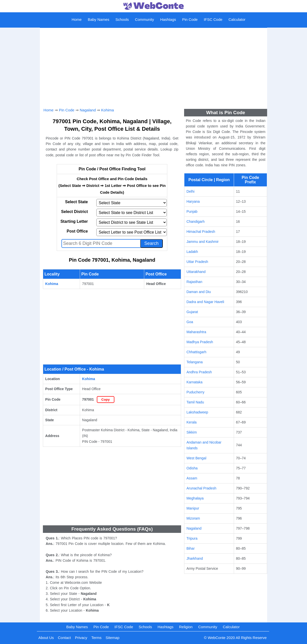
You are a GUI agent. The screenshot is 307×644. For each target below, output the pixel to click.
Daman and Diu (199, 292)
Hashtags (168, 19)
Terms (96, 638)
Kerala (191, 422)
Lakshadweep (197, 412)
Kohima (107, 110)
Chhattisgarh (196, 352)
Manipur (193, 508)
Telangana (195, 362)
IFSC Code (213, 19)
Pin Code (190, 19)
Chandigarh (195, 222)
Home (76, 19)
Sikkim (191, 432)
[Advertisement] (153, 66)
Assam (192, 478)
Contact (64, 638)
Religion (186, 627)
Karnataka (194, 382)
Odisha (192, 468)
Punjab (192, 211)
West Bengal (196, 458)
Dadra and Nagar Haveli (205, 302)
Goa (190, 322)
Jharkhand (195, 558)
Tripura (192, 538)
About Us (46, 638)
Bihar (190, 548)
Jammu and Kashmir (202, 242)
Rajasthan (194, 282)
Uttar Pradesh (197, 262)
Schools (122, 19)
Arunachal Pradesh (201, 488)
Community (144, 19)
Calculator (237, 19)
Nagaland (88, 110)
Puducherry (195, 392)
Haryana (193, 201)
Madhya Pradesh (200, 342)
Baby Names (99, 19)
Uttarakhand (196, 272)
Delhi (190, 191)
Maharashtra (196, 332)
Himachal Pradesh (201, 232)
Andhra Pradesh (199, 372)
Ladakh (192, 252)
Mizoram (193, 518)
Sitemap (112, 638)
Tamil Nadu (195, 402)
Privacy (81, 638)
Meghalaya (195, 498)
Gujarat (192, 312)
